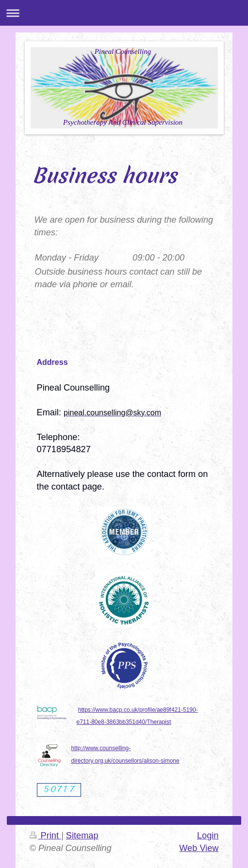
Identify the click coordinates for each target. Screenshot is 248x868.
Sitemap (82, 835)
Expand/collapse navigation (124, 13)
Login (208, 835)
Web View (199, 848)
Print (46, 835)
